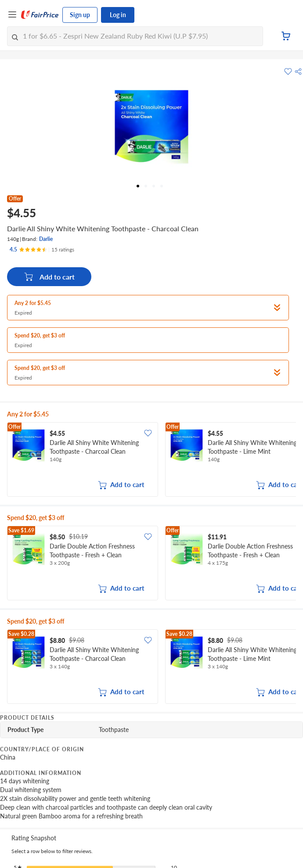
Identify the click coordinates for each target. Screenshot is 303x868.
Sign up (80, 15)
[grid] (151, 460)
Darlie (46, 239)
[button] (298, 72)
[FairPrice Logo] (40, 15)
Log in (118, 15)
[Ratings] (42, 250)
